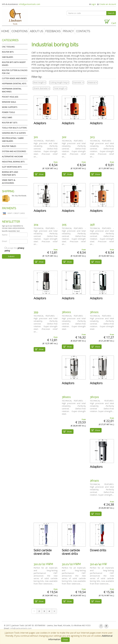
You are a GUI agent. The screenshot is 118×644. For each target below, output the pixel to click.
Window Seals (9, 102)
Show (41, 174)
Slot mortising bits (12, 167)
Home (5, 31)
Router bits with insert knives (14, 64)
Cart (110, 22)
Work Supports (10, 107)
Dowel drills (98, 550)
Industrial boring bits (13, 162)
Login (93, 4)
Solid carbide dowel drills (43, 552)
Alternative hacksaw (12, 156)
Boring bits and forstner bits (10, 173)
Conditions (19, 31)
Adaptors (40, 123)
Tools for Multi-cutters (14, 128)
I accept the (14, 249)
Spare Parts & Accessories (9, 181)
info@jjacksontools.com (29, 4)
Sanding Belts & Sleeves (14, 133)
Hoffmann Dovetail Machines (12, 90)
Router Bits (8, 52)
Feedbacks (53, 31)
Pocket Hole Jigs (10, 97)
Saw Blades (8, 57)
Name (5, 235)
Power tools (8, 112)
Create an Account (107, 4)
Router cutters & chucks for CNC (15, 72)
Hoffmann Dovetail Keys (14, 83)
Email (5, 241)
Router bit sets (10, 123)
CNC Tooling (8, 47)
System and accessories (14, 151)
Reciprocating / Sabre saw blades (13, 140)
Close (65, 640)
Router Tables (9, 146)
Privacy (68, 31)
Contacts (83, 31)
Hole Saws (7, 117)
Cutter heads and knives (14, 78)
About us (36, 31)
